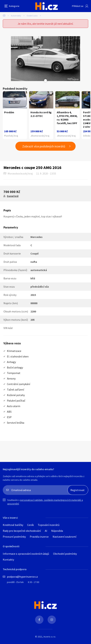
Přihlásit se (78, 6)
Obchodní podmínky (65, 554)
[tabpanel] (45, 59)
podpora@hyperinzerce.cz (22, 577)
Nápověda (57, 531)
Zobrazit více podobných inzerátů (44, 146)
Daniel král (13, 196)
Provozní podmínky (14, 537)
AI (46, 531)
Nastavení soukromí (64, 537)
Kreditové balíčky (13, 525)
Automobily (16, 16)
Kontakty (8, 560)
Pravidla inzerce (39, 537)
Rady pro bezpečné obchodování (22, 531)
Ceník (30, 525)
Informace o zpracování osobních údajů (26, 554)
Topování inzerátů (49, 525)
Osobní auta (32, 16)
